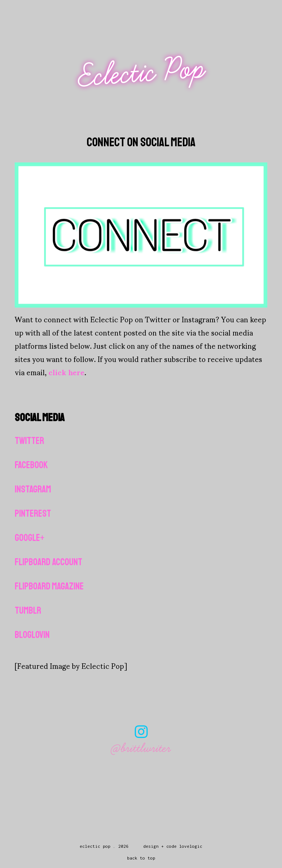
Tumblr (28, 611)
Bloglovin (32, 635)
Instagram (33, 489)
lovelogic (191, 846)
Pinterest (33, 514)
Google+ (30, 538)
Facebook (31, 465)
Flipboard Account (48, 562)
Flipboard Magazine (49, 586)
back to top (141, 858)
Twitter (29, 441)
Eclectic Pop (142, 73)
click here (66, 372)
